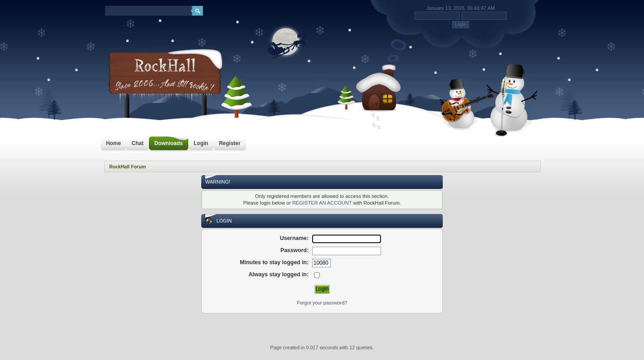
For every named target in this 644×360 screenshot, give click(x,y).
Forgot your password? (322, 303)
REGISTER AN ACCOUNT (322, 203)
